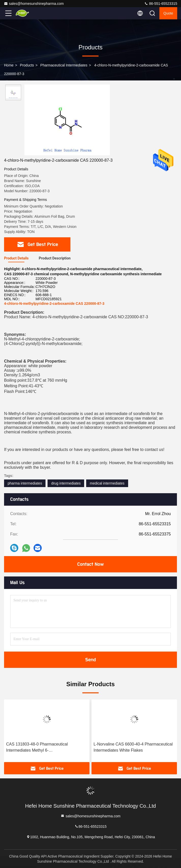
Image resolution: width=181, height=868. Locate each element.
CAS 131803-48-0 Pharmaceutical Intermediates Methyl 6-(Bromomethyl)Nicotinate (37, 748)
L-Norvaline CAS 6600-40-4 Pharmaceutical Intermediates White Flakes (133, 747)
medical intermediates (107, 483)
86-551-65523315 (161, 4)
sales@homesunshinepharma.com (34, 4)
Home (9, 65)
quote (168, 13)
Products (27, 65)
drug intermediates (66, 483)
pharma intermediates (25, 483)
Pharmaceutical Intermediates (64, 65)
